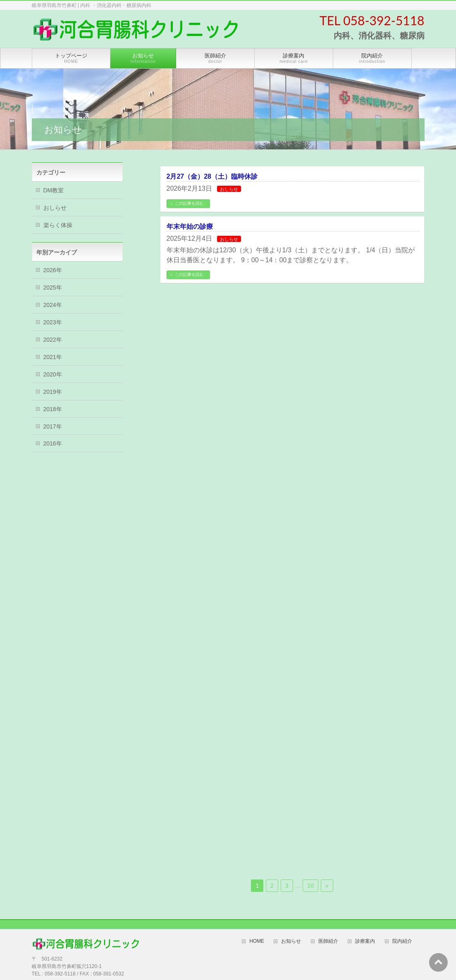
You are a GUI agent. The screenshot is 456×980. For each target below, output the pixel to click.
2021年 (53, 357)
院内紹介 (402, 941)
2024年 (53, 305)
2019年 (53, 392)
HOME (257, 941)
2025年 (53, 288)
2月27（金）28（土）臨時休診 (212, 176)
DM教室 (54, 190)
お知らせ (291, 941)
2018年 (53, 409)
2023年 (53, 322)
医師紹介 (328, 941)
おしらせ (229, 189)
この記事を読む (189, 203)
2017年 (53, 427)
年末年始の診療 (190, 226)
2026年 (53, 270)
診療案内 (365, 941)
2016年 (53, 443)
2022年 (53, 340)
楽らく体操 (58, 225)
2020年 (53, 374)
